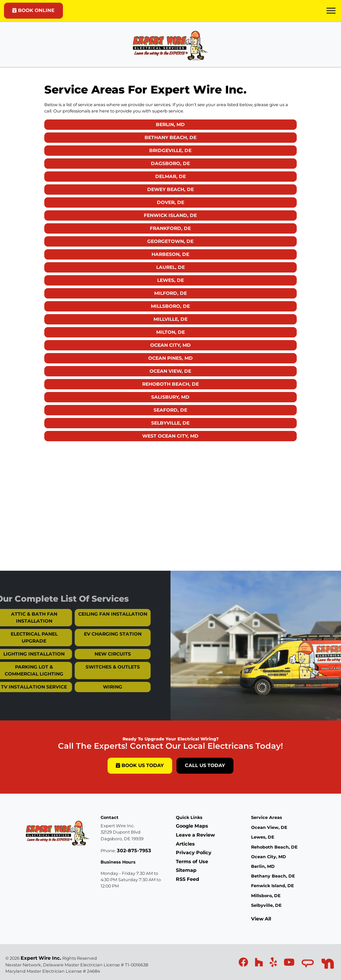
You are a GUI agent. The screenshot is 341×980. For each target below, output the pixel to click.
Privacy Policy (194, 853)
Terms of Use (192, 862)
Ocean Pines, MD (170, 358)
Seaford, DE (170, 410)
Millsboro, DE (170, 306)
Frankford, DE (170, 228)
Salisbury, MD (170, 397)
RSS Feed (187, 879)
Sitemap (186, 870)
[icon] (244, 964)
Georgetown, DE (170, 241)
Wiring (103, 687)
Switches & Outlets (103, 667)
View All (261, 919)
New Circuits (103, 654)
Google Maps (192, 826)
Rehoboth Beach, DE (170, 384)
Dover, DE (170, 202)
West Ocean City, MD (170, 436)
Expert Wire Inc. (41, 958)
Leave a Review (195, 835)
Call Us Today (205, 765)
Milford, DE (170, 293)
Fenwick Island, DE (170, 215)
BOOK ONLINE (33, 10)
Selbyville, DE (170, 423)
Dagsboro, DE (170, 163)
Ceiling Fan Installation (103, 614)
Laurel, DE (170, 267)
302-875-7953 (134, 851)
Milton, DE (170, 332)
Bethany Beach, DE (170, 137)
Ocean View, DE (170, 371)
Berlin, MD (170, 124)
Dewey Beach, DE (170, 189)
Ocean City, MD (170, 345)
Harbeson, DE (170, 254)
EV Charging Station (103, 634)
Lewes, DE (170, 280)
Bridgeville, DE (170, 150)
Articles (185, 844)
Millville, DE (170, 319)
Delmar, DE (170, 176)
